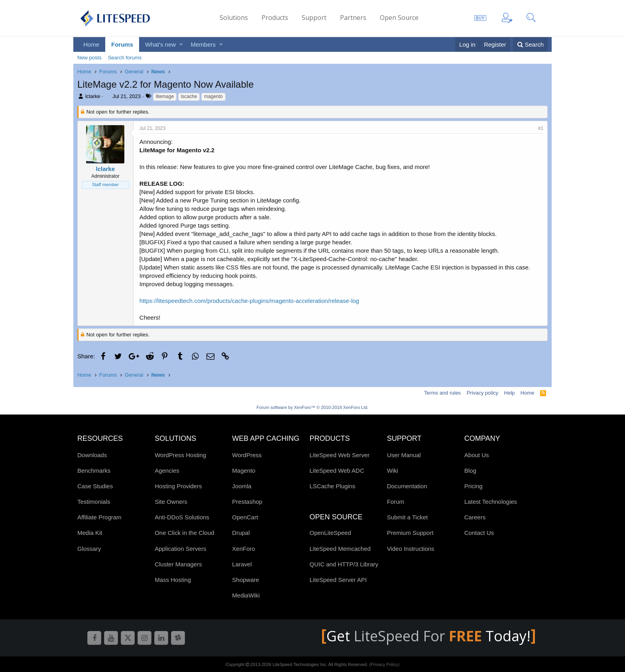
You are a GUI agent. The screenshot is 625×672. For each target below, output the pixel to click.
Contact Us (479, 533)
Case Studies (95, 486)
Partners (353, 18)
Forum (396, 502)
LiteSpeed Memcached (340, 549)
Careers (475, 517)
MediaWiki (246, 595)
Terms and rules (442, 393)
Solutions (234, 18)
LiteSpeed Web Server (339, 455)
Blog (470, 471)
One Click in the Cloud (184, 533)
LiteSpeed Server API (338, 580)
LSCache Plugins (332, 486)
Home (91, 44)
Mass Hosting (173, 580)
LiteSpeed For (420, 636)
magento (213, 96)
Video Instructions (411, 549)
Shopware (246, 580)
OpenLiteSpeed (330, 533)
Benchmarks (94, 471)
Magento (244, 471)
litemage (165, 96)
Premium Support (410, 533)
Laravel (242, 564)
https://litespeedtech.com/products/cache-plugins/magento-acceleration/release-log (249, 301)
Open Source (399, 18)
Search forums (125, 58)
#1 (541, 128)
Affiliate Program (99, 517)
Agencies (167, 471)
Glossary (89, 549)
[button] (181, 44)
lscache (189, 96)
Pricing (474, 486)
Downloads (92, 455)
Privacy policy (483, 393)
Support (314, 18)
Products (275, 18)
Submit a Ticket (408, 517)
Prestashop (247, 502)
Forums (122, 44)
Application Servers (180, 549)
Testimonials (94, 502)
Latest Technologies (491, 502)
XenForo (244, 549)
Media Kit (90, 533)
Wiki (393, 471)
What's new (160, 44)
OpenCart (245, 517)
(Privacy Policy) (384, 664)
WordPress (247, 455)
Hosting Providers (178, 486)
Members (203, 44)
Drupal (241, 533)
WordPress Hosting (180, 455)
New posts (89, 58)
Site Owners (171, 502)
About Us (477, 455)
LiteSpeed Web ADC (337, 471)
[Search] (530, 44)
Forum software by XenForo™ (313, 407)
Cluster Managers (178, 564)
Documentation (407, 486)
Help (510, 393)
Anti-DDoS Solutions (182, 517)
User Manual (404, 455)
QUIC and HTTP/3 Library (344, 564)
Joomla (242, 486)
